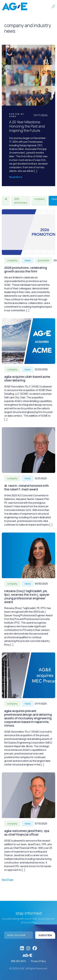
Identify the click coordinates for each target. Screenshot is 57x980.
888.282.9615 (19, 961)
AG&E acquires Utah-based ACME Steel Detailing (27, 378)
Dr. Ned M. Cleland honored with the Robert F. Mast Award (27, 487)
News (28, 260)
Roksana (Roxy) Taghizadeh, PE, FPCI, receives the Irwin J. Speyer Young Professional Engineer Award (27, 596)
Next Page (8, 880)
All (6, 199)
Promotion (44, 260)
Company (39, 199)
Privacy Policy (38, 961)
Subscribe (45, 935)
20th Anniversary (21, 201)
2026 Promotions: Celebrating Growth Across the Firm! (26, 269)
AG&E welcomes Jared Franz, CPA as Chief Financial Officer (27, 833)
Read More (16, 177)
